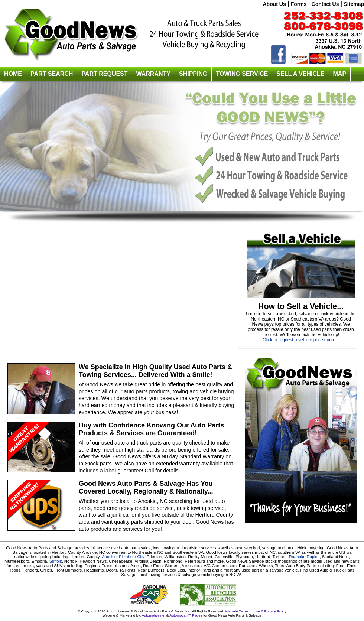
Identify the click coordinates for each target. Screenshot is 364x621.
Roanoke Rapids (304, 557)
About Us (274, 4)
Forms (299, 4)
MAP (340, 74)
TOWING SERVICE (242, 74)
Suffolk (56, 561)
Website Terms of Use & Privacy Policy (256, 611)
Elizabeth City (131, 557)
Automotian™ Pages (186, 615)
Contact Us (325, 4)
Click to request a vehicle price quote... (301, 340)
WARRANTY (153, 74)
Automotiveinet (153, 615)
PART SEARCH (52, 74)
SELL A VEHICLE (300, 74)
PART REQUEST (104, 74)
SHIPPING (193, 74)
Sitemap (354, 4)
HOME (13, 74)
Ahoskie (109, 557)
